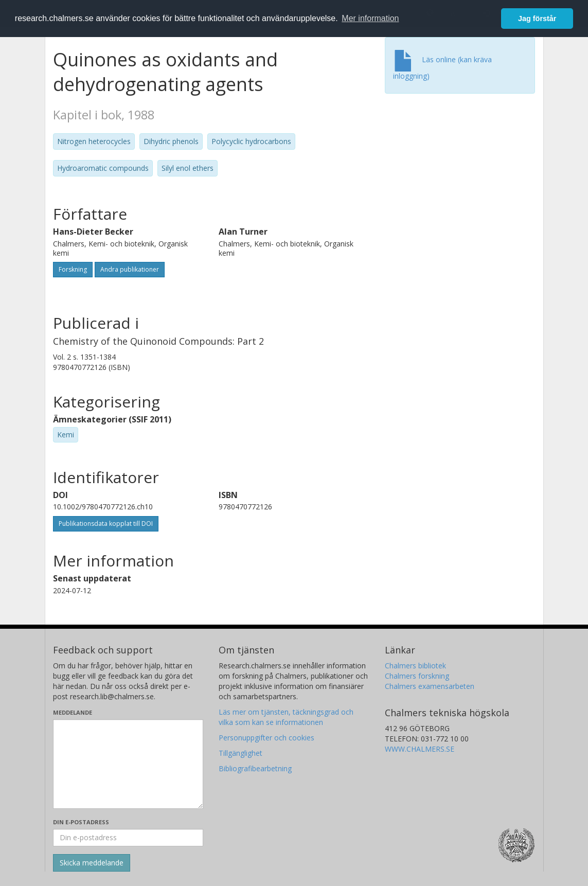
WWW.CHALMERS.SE (420, 749)
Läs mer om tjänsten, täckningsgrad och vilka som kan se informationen (286, 717)
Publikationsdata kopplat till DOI (106, 524)
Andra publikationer (130, 269)
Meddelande (73, 712)
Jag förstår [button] (537, 19)
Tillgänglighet (240, 753)
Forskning (73, 269)
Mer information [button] (370, 18)
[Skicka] (92, 863)
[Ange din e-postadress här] (128, 838)
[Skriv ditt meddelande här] (128, 764)
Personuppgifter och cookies (266, 738)
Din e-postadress (81, 822)
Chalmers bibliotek (415, 666)
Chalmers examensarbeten (430, 686)
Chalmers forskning (417, 676)
